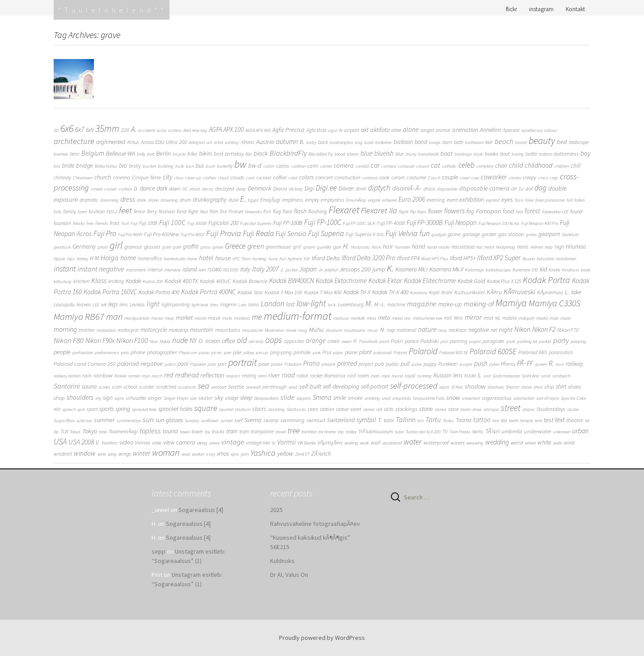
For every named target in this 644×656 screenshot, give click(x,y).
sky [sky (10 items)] (219, 397)
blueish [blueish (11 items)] (384, 153)
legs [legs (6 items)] (113, 304)
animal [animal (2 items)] (443, 130)
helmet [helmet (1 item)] (537, 247)
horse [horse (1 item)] (192, 259)
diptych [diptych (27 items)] (379, 188)
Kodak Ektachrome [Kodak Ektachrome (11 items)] (341, 281)
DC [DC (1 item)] (185, 189)
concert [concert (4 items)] (324, 177)
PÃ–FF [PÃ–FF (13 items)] (525, 363)
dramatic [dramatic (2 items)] (89, 200)
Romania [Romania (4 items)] (335, 375)
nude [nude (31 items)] (180, 340)
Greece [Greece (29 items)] (235, 246)
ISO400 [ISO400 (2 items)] (214, 270)
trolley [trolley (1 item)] (351, 432)
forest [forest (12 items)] (532, 211)
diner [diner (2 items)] (361, 189)
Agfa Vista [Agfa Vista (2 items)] (316, 130)
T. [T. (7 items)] (380, 420)
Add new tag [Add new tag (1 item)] (195, 130)
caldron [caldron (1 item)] (298, 166)
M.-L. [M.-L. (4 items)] (380, 304)
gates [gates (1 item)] (531, 235)
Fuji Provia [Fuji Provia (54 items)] (224, 233)
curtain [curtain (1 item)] (125, 189)
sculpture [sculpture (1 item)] (187, 387)
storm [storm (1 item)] (465, 409)
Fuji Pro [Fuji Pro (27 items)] (105, 233)
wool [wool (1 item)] (186, 454)
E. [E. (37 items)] (243, 199)
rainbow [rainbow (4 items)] (103, 375)
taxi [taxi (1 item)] (496, 421)
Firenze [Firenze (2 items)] (236, 212)
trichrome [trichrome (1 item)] (327, 432)
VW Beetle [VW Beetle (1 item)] (307, 443)
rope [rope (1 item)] (386, 376)
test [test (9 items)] (549, 420)
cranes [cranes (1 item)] (515, 178)
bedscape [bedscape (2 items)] (579, 142)
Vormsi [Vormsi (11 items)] (286, 442)
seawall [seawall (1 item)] (253, 387)
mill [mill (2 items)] (448, 318)
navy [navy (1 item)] (443, 330)
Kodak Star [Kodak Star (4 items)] (250, 292)
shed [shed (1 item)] (538, 387)
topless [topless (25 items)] (150, 431)
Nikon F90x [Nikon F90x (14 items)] (100, 341)
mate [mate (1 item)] (227, 318)
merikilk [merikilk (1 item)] (358, 318)
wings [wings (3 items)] (125, 454)
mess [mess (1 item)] (371, 318)
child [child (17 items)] (516, 165)
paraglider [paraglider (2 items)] (494, 341)
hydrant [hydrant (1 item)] (295, 259)
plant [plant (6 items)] (365, 352)
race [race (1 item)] (560, 364)
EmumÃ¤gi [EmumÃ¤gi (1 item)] (356, 200)
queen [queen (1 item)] (541, 364)
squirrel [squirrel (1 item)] (226, 409)
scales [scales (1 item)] (104, 387)
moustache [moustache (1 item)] (252, 330)
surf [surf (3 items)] (238, 420)
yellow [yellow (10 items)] (285, 453)
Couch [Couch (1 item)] (434, 178)
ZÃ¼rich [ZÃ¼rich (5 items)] (321, 454)
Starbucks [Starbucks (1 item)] (296, 409)
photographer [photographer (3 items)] (162, 352)
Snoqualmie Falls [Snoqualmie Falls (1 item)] (429, 398)
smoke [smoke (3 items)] (355, 398)
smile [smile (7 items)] (340, 398)
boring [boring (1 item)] (518, 154)
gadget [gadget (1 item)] (439, 235)
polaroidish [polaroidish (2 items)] (561, 352)
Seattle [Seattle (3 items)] (236, 387)
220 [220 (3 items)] (125, 130)
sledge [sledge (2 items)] (232, 398)
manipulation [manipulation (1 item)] (137, 318)
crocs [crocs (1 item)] (543, 178)
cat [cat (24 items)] (435, 165)
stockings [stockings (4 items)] (406, 409)
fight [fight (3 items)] (193, 211)
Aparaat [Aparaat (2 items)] (511, 130)
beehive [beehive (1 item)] (61, 154)
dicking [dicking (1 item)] (296, 189)
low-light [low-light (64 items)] (311, 303)
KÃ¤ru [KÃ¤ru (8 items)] (494, 292)
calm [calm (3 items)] (313, 166)
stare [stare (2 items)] (313, 409)
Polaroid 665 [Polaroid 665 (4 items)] (533, 352)
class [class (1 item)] (179, 178)
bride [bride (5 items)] (68, 166)
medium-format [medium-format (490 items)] (298, 316)
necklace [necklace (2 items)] (458, 330)
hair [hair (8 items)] (388, 246)
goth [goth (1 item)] (177, 247)
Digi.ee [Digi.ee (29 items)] (326, 188)
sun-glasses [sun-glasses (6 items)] (169, 420)
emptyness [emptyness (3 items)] (333, 200)
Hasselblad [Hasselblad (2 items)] (463, 247)
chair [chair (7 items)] (501, 165)
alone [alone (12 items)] (411, 129)
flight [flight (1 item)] (404, 212)
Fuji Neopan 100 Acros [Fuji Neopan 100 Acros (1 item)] (499, 223)
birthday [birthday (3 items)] (234, 154)
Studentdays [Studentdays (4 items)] (551, 409)
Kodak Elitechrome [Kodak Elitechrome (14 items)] (430, 281)
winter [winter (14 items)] (142, 453)
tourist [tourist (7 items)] (170, 431)
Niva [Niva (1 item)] (154, 341)
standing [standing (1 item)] (277, 409)
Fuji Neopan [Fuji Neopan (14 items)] (461, 222)
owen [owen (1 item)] (347, 341)
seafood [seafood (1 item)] (219, 387)
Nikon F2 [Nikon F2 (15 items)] (544, 329)
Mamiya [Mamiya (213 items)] (511, 303)
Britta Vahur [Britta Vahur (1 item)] (106, 166)
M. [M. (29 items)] (369, 304)
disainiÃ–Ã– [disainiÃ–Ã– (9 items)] (407, 188)
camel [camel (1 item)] (326, 166)
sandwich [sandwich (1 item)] (561, 376)
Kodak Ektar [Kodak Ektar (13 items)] (385, 281)
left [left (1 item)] (104, 305)
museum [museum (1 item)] (334, 330)
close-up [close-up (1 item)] (193, 178)
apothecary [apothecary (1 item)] (532, 130)
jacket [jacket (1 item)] (292, 270)
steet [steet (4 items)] (356, 409)
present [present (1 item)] (328, 364)
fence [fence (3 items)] (140, 211)
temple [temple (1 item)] (527, 421)
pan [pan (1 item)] (444, 341)
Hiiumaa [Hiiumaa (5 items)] (576, 247)
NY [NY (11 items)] (193, 341)
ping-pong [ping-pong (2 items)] (281, 352)
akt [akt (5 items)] (365, 130)
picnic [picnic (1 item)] (217, 353)
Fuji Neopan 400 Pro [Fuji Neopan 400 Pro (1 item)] (540, 223)
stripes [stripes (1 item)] (528, 409)
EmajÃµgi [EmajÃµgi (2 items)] (270, 200)
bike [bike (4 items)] (192, 154)
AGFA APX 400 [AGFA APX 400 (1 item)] (258, 130)
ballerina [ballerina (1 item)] (383, 142)
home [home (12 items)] (128, 258)
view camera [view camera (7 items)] (179, 442)
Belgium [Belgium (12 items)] (93, 153)
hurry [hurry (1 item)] (273, 259)
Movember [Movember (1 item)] (274, 330)
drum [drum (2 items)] (185, 200)
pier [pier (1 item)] (228, 353)
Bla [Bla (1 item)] (249, 154)
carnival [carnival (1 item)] (389, 166)
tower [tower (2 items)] (197, 432)
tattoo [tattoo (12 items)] (482, 420)
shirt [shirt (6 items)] (561, 386)
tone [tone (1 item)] (103, 432)
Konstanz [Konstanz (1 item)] (419, 293)
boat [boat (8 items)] (447, 153)
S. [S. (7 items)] (479, 375)
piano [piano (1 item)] (204, 353)
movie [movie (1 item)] (291, 330)
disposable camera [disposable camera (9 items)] (484, 188)
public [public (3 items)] (392, 364)
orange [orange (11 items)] (316, 341)
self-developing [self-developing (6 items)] (341, 386)
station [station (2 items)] (327, 409)
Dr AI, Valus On (289, 575)
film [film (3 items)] (214, 211)
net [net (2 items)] (494, 330)
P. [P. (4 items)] (355, 341)
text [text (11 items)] (560, 420)
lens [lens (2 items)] (124, 305)
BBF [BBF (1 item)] (489, 142)
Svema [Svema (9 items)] (253, 420)
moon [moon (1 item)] (566, 318)
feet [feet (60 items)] (125, 210)
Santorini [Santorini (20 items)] (67, 386)
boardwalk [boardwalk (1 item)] (428, 154)
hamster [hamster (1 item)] (402, 247)
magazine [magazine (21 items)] (422, 304)
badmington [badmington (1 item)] (341, 142)
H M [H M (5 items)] (94, 258)
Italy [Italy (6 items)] (245, 269)
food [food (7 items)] (508, 211)
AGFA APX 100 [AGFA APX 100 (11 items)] (226, 129)
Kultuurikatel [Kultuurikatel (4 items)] (470, 292)
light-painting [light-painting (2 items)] (176, 305)
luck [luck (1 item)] (332, 305)
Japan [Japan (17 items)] (308, 269)
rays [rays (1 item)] (146, 376)
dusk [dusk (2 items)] (233, 200)
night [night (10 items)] (506, 329)
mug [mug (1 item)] (303, 330)
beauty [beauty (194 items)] (542, 141)
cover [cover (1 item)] (465, 178)
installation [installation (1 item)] (566, 259)
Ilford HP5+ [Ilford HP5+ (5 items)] (463, 258)
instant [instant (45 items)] (65, 269)
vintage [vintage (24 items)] (233, 442)
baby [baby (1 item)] (311, 142)
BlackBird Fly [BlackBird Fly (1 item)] (321, 154)
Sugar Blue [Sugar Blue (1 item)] (64, 421)
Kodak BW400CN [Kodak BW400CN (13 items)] (292, 281)
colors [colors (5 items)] (306, 177)
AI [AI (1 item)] (341, 130)
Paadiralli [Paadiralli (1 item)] (368, 341)
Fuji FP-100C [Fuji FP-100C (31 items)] (323, 222)
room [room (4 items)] (363, 375)
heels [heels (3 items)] (523, 247)
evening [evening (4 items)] (436, 200)
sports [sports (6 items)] (106, 409)
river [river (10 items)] (274, 375)
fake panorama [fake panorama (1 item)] (550, 200)
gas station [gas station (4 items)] (511, 234)
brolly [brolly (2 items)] (135, 166)
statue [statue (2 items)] (342, 409)
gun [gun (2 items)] (337, 247)
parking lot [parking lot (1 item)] (527, 341)
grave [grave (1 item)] (218, 247)
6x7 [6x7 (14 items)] (80, 129)
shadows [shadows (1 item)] (496, 387)
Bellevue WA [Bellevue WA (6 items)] (121, 153)
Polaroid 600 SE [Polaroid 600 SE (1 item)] (453, 353)
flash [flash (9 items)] (300, 211)
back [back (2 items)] (323, 142)
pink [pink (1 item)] (317, 353)
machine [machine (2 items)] (396, 305)
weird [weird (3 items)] (517, 442)
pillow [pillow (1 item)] (249, 353)
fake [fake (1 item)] (529, 200)
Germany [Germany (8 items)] (84, 246)
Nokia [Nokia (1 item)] (165, 341)
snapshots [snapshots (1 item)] (402, 398)
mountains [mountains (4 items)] (228, 330)
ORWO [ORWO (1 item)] (334, 341)
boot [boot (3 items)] (505, 154)
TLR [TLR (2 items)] (64, 432)
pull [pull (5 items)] (405, 364)
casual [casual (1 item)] (422, 166)
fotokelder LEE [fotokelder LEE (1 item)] (555, 212)
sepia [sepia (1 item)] (444, 387)
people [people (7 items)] (62, 352)
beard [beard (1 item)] (521, 142)
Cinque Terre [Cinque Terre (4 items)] (146, 177)
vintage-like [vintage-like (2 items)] (258, 443)
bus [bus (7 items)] (200, 165)
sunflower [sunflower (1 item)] (210, 421)
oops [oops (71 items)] (274, 340)
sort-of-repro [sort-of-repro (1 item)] (548, 398)
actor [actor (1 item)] (161, 130)
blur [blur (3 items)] (400, 154)
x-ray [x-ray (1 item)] (211, 454)
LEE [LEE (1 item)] (96, 305)
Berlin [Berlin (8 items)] (163, 153)
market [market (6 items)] (184, 317)
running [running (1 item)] (424, 376)
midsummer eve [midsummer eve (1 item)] (428, 318)
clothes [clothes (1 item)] (210, 178)
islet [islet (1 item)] (202, 270)
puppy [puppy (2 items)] (430, 364)
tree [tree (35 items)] (294, 431)
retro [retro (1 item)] (262, 376)
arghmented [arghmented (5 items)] (111, 142)
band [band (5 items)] (421, 142)
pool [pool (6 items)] (183, 364)
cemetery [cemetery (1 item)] (485, 166)
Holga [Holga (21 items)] (110, 258)
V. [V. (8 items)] (98, 442)
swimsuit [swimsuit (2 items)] (316, 420)
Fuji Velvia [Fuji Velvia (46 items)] (402, 233)
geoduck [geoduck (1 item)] (62, 247)
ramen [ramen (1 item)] (134, 376)
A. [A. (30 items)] (134, 129)
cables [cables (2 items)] (283, 166)
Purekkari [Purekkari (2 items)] (448, 364)
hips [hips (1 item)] (71, 259)
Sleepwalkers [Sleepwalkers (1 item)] (266, 398)
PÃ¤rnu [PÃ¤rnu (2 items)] (508, 364)
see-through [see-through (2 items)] (274, 387)
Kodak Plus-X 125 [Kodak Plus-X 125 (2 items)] (504, 281)
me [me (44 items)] (257, 317)
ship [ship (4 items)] (549, 387)
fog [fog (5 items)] (470, 211)
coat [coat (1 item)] (250, 178)
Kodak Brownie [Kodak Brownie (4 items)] (250, 281)
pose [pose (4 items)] (264, 364)
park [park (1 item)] (511, 341)
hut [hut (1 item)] (283, 259)
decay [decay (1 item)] (208, 189)
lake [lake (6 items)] (576, 292)
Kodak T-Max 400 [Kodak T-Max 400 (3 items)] (323, 292)
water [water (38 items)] (413, 442)
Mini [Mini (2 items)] (458, 318)
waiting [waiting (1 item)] (351, 443)
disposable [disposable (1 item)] (447, 189)
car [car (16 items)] (375, 165)
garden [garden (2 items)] (489, 234)
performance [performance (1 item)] (107, 353)
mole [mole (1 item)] (554, 318)
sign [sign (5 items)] (108, 398)
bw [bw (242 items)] (240, 164)
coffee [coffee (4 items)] (280, 177)
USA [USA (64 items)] (60, 441)
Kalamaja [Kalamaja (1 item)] (475, 270)
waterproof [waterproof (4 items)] (436, 442)
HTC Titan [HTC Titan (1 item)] (241, 259)
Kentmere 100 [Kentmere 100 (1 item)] (525, 270)
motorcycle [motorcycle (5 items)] (154, 330)
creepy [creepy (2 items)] (530, 178)
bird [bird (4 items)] (218, 154)
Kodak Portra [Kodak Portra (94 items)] (547, 280)
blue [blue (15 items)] (366, 153)
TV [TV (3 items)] (445, 431)
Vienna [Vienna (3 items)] (143, 442)
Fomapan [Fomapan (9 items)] (488, 211)
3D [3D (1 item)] (56, 130)
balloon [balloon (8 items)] (403, 142)
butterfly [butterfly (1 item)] (225, 166)
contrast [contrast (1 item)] (370, 178)
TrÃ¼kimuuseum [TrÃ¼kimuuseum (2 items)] (376, 432)
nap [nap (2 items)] (391, 330)
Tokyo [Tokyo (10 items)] (90, 431)
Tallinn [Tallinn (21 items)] (406, 419)
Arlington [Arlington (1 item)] (197, 142)
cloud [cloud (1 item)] (223, 178)
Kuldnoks (282, 561)
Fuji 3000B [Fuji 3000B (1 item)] (197, 223)
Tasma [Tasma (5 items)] (464, 420)
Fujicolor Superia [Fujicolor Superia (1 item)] (256, 223)
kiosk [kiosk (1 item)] (586, 270)
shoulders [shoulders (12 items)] (80, 397)
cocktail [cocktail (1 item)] (264, 178)
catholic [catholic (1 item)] (449, 166)
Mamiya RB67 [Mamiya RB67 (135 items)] (79, 316)
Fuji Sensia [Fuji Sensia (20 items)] (291, 233)
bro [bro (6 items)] (123, 165)
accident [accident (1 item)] (146, 130)
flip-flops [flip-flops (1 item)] (418, 212)
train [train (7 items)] (232, 431)
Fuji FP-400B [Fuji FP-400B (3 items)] (391, 223)
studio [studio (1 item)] (573, 409)
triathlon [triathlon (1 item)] (309, 432)
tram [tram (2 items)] (244, 432)
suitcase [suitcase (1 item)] (84, 421)
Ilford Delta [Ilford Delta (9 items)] (326, 258)
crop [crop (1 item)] (554, 178)
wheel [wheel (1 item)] (530, 443)
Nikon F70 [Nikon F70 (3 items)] (568, 330)
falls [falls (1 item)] (57, 212)
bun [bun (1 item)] (190, 166)
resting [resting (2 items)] (249, 376)
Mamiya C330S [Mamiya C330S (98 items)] (555, 303)
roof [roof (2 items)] (351, 376)
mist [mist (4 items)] (488, 318)
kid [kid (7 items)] (543, 269)
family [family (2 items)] (70, 212)
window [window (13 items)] (85, 453)
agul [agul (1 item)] (333, 130)
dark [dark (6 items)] (162, 188)
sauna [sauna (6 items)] (89, 386)
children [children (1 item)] (561, 166)
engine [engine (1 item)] (374, 200)
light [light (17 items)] (153, 304)
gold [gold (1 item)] (167, 247)
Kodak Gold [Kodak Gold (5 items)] (471, 281)
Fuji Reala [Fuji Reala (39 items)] (258, 233)
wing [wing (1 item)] (112, 454)
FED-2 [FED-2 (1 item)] (112, 212)
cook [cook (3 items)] (384, 177)
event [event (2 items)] (452, 200)
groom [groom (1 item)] (309, 247)
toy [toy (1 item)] (208, 432)
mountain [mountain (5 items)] (202, 330)
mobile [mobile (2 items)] (509, 318)
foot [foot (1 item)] (519, 212)
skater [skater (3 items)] (206, 398)
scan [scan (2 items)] (117, 387)
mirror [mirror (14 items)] (473, 317)
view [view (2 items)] (157, 443)
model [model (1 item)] (542, 318)
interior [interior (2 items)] (155, 270)
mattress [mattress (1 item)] (242, 318)
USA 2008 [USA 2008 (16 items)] (81, 442)
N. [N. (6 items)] (383, 330)
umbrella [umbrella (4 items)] (512, 431)
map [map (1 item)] (169, 318)
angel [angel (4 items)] (427, 130)
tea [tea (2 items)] (504, 420)
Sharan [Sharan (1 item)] (513, 387)
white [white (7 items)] (544, 442)
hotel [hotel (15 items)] (206, 258)
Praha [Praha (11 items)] (311, 363)
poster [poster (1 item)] (277, 364)
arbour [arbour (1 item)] (551, 130)
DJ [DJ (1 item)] (521, 189)
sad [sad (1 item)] (487, 376)
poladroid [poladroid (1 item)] (383, 353)
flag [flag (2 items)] (277, 212)
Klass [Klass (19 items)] (99, 280)
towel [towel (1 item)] (185, 432)
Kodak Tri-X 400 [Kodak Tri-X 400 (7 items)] (390, 292)
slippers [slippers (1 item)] (304, 398)
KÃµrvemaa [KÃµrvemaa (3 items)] (550, 292)
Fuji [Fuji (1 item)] (134, 223)
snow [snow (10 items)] (453, 397)
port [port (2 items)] (222, 364)
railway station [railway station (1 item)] (67, 376)
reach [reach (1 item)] (157, 376)
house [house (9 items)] (223, 258)
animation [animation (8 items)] (465, 130)
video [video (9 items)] (126, 442)
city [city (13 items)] (167, 177)
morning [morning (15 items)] (65, 329)
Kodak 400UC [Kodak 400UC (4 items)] (215, 281)
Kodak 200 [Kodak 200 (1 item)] (153, 281)
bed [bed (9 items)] (562, 142)
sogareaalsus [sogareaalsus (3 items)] (497, 398)
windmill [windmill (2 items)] (63, 454)
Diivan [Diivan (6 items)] (346, 188)
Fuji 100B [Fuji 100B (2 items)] (148, 223)
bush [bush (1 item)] (210, 166)
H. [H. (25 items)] (346, 246)
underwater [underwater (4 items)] (538, 431)
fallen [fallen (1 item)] (579, 200)
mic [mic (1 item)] (408, 318)
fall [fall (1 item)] (570, 200)
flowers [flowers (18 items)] (454, 211)
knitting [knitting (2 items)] (116, 281)
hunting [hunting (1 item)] (259, 259)
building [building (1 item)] (166, 166)
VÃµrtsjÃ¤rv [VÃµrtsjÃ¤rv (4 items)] (330, 442)
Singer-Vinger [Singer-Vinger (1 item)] (176, 398)
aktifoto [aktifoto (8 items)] (380, 130)
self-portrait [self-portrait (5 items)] (375, 387)
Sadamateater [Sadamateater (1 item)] (506, 376)
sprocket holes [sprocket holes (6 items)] (175, 409)
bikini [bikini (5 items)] (205, 154)
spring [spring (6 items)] (123, 409)
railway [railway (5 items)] (574, 364)
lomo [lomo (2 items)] (254, 305)
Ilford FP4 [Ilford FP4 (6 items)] (408, 258)
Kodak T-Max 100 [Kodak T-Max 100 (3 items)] (284, 292)
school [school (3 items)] (130, 387)
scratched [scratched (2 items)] (166, 387)
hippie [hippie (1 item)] (59, 259)
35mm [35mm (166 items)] (107, 129)
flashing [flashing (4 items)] (318, 211)
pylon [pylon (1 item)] (494, 364)
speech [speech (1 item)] (69, 409)
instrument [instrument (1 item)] (136, 270)
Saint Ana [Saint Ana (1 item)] (531, 376)
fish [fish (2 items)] (267, 212)
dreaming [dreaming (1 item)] (109, 200)
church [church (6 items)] (103, 177)
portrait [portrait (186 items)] (242, 362)
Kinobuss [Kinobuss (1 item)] (571, 270)
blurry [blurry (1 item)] (411, 154)
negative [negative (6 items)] (479, 330)
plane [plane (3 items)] (351, 352)
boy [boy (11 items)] (585, 153)
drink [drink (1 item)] (142, 200)
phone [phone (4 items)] (138, 352)
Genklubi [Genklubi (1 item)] (570, 235)
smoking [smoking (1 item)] (372, 398)
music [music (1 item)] (373, 330)
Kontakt (575, 9)
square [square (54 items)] (206, 408)
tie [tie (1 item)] (587, 421)
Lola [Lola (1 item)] (242, 305)
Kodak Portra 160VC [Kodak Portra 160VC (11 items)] (110, 292)
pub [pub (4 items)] (379, 364)
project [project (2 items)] (366, 364)
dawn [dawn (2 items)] (175, 189)
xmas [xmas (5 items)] (223, 454)
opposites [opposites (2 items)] (294, 341)
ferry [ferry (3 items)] (152, 211)
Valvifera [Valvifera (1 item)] (110, 443)
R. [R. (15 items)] (551, 363)
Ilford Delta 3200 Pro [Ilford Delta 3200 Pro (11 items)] (369, 258)
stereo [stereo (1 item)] (369, 409)
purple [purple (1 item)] (466, 364)
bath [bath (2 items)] (459, 142)
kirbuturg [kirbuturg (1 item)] (63, 281)
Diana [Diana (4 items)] (280, 188)
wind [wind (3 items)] (569, 442)
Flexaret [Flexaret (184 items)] (344, 210)
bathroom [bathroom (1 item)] (474, 142)
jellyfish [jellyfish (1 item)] (331, 270)
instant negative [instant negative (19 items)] (101, 269)
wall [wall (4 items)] (376, 442)
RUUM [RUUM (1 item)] (470, 376)
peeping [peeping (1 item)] (578, 341)
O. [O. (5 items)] (201, 341)
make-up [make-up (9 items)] (450, 304)
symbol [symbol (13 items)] (366, 420)
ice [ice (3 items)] (307, 258)
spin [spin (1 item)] (81, 409)
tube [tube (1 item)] (399, 432)
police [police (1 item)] (170, 364)
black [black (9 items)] (261, 153)
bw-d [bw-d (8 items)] (255, 165)
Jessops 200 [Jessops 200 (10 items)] (355, 269)
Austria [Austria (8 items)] (265, 142)
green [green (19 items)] (256, 246)
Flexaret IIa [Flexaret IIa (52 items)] (379, 210)
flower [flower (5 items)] (435, 211)
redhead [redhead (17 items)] (187, 375)
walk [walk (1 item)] (364, 443)
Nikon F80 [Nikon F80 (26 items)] (69, 340)
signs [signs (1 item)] (119, 398)
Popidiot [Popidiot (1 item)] (198, 364)
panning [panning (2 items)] (459, 341)
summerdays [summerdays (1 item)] (129, 421)
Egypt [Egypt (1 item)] (253, 200)
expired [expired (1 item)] (493, 200)
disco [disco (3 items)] (429, 188)
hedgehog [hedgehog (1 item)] (506, 247)
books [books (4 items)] (491, 154)
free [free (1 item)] (90, 223)
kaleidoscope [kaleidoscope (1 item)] (498, 270)
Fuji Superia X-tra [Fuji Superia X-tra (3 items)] (365, 234)
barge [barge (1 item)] (435, 142)
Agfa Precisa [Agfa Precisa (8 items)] (288, 130)
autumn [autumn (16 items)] (287, 141)
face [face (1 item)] (519, 200)
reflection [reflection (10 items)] (212, 375)
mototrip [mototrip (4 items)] (178, 330)
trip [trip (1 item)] (341, 432)
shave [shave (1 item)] (526, 387)
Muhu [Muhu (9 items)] (316, 330)
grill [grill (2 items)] (297, 247)
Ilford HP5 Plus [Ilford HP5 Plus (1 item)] (435, 259)
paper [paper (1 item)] (475, 341)
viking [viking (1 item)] (202, 443)
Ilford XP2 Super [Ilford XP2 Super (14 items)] (499, 258)
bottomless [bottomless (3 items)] (566, 154)
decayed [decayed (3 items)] (225, 188)
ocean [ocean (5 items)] (213, 341)
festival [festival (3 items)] (167, 211)
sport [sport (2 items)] (92, 409)
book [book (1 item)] (478, 154)
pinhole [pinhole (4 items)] (302, 352)
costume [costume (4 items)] (416, 177)
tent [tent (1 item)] (538, 421)
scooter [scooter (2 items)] (147, 387)
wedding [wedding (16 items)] (497, 442)
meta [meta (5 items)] (384, 318)
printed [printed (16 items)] (347, 363)
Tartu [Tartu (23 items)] (433, 420)
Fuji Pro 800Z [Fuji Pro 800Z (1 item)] (193, 235)
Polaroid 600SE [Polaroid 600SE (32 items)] (493, 351)
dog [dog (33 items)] (540, 188)
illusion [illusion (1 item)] (529, 259)
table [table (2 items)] (389, 420)
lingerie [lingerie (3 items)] (228, 304)
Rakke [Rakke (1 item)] (121, 376)
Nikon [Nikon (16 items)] (522, 329)
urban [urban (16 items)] (580, 431)
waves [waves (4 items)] (458, 442)
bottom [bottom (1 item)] (546, 154)
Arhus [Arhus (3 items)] (133, 142)
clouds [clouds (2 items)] (237, 178)
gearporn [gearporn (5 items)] (549, 234)
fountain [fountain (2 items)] (62, 223)
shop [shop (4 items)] (59, 398)
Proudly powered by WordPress (322, 638)
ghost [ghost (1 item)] (103, 247)
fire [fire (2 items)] (223, 212)
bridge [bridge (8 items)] (85, 165)
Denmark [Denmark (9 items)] (260, 188)
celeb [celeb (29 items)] (466, 165)
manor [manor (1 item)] (157, 318)
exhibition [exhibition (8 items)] (472, 199)
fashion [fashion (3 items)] (97, 211)
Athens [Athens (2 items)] (248, 142)
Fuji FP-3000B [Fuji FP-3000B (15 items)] (425, 222)
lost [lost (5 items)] (290, 304)
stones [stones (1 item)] (441, 409)
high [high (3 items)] (559, 247)
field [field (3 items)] (182, 211)
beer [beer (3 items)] (75, 154)
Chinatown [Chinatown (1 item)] (83, 178)
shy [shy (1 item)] (98, 398)
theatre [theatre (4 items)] (575, 420)
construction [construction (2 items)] (347, 178)
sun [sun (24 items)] (148, 419)
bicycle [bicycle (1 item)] (179, 154)
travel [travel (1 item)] (281, 432)
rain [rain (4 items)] (87, 375)
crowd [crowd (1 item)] (97, 189)
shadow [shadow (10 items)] (475, 386)
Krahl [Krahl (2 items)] (447, 292)
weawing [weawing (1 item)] (475, 443)
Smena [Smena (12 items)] (322, 397)
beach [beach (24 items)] (504, 141)
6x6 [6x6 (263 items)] (67, 128)
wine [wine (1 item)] (102, 454)
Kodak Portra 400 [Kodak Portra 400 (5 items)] (159, 292)
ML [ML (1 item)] (498, 318)
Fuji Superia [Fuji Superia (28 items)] (326, 233)
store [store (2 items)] (453, 409)
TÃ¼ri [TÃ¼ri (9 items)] (492, 431)
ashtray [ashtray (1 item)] (232, 142)
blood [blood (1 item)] (340, 154)
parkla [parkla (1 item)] (545, 341)
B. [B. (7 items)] (302, 142)
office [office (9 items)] (229, 341)
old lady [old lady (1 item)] (256, 341)
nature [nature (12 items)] (427, 329)
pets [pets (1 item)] (125, 353)
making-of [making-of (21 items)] (479, 304)
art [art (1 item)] (209, 142)
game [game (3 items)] (454, 234)
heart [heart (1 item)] (489, 247)
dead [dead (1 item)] (195, 189)
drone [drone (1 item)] (153, 200)
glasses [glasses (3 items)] (152, 247)
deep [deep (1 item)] (241, 189)
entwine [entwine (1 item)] (390, 200)
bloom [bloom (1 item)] (353, 154)
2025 (276, 510)
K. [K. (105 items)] (390, 268)
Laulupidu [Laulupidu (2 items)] (64, 305)
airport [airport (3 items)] (352, 130)
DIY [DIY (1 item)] (514, 189)
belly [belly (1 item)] (141, 154)
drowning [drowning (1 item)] (169, 200)
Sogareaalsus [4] (201, 510)
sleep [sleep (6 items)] (246, 398)
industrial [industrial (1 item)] (545, 259)
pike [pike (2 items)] (237, 352)
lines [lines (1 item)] (214, 305)
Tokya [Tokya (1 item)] (75, 432)
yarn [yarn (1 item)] (245, 454)
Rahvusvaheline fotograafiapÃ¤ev (315, 524)
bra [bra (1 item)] (57, 166)
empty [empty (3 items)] (312, 200)
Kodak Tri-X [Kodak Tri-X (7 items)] (357, 292)
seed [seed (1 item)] (293, 387)
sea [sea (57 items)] (203, 385)
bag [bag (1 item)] (359, 142)
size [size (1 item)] (193, 398)
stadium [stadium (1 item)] (243, 409)
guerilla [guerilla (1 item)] (324, 247)
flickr (511, 9)
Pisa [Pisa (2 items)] (327, 352)
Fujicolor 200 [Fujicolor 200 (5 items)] (223, 223)
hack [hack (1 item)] (376, 247)
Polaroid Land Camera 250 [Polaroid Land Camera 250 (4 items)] (85, 364)
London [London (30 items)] (273, 304)
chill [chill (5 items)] (576, 166)
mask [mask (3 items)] (214, 318)
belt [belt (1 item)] (151, 154)
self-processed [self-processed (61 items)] (414, 385)
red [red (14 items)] (169, 375)
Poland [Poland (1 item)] (400, 353)
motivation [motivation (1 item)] (106, 330)
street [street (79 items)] (511, 408)
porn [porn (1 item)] (212, 364)
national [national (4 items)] (407, 330)
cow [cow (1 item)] (475, 178)
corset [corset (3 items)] (398, 177)
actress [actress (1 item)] (175, 130)
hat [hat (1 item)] (479, 247)
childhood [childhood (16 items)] (538, 165)
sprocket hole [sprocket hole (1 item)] (144, 409)
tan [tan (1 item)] (420, 421)
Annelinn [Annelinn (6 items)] (490, 130)
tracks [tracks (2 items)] (218, 432)
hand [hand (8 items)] (419, 246)
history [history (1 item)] (82, 259)
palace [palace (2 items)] (412, 341)
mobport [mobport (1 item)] (526, 318)
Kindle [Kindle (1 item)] (555, 270)
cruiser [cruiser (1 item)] (110, 189)
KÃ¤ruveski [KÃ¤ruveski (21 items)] (519, 292)
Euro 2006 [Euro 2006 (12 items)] (412, 199)
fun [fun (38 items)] (425, 233)
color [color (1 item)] (293, 178)
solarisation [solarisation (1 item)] (524, 398)
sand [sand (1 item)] (546, 376)
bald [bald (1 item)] (369, 142)
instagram (541, 9)
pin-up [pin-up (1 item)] (262, 353)
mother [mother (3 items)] (87, 330)
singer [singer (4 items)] (155, 398)
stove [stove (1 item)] (477, 409)
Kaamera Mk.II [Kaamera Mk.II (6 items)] (446, 269)
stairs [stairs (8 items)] (259, 409)
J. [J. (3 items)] (282, 269)
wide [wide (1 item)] (558, 443)
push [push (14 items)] (481, 363)
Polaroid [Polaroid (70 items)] (423, 351)
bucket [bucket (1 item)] (149, 166)
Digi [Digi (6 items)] (309, 188)
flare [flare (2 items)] (287, 212)
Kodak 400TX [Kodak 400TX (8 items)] (181, 281)
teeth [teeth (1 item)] (514, 421)
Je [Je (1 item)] (321, 270)
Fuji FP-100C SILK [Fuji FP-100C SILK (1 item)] (359, 223)
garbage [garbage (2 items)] (471, 234)
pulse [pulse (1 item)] (417, 364)
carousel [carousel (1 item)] (406, 166)
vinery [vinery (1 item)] (214, 443)
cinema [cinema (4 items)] (121, 177)
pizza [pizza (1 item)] (338, 353)
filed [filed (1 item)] (204, 212)
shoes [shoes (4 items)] (574, 387)
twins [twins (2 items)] (478, 432)
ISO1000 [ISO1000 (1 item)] (231, 270)
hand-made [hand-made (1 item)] (438, 247)
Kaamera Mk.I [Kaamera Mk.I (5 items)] (411, 269)
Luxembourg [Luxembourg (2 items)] (351, 305)
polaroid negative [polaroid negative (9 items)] (140, 364)
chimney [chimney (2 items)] (62, 178)
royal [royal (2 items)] (410, 376)
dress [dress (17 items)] (128, 199)
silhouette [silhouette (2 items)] (136, 398)
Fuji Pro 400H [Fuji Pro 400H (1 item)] (130, 235)
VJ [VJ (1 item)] (273, 443)
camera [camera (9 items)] (344, 165)
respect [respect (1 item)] (233, 376)
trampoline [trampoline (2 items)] (262, 432)
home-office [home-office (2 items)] (150, 258)
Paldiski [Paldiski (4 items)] (430, 341)
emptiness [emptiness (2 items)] (293, 200)
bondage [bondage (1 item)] (463, 154)
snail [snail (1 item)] (386, 398)
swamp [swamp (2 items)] (271, 420)
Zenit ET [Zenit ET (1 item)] (302, 454)
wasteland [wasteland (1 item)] (392, 443)
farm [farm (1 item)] (82, 212)
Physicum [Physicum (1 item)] (188, 353)
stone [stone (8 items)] (426, 409)
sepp (159, 551)
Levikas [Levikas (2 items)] (137, 305)
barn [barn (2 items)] (447, 142)
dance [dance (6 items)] (147, 188)
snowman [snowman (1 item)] (471, 398)
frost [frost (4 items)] (114, 223)
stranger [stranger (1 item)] (491, 409)
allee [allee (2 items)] (396, 130)
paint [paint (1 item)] (384, 341)
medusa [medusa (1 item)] (341, 318)
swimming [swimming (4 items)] (292, 420)
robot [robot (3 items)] (302, 375)
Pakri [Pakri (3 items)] (397, 341)
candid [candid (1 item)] (362, 166)
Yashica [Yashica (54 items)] (263, 453)
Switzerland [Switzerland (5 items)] (341, 420)
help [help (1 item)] (549, 247)
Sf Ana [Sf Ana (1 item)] (457, 387)
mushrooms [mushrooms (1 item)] (355, 330)
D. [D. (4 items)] (136, 188)
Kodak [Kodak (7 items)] (133, 281)
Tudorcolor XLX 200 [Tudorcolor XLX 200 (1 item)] (423, 432)
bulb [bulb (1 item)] (180, 166)
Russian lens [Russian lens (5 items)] (448, 375)
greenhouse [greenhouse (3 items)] (278, 247)
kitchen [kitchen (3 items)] (81, 281)
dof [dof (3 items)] (529, 188)
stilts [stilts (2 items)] (389, 409)
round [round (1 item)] (397, 376)
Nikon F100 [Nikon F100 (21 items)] (132, 340)
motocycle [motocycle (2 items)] (128, 330)
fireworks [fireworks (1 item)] (253, 212)
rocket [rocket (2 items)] (316, 376)
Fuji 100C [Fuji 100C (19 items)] (172, 222)
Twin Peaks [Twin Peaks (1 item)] (460, 432)
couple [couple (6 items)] (450, 177)
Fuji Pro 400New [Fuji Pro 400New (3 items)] (161, 234)
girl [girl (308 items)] (116, 245)
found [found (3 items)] (576, 211)
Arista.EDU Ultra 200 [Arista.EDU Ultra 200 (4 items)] (164, 142)
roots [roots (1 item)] (375, 376)
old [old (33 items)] (242, 340)
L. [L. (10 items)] (567, 292)
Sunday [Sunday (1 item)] (192, 421)
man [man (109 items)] (114, 317)
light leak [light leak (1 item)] (200, 305)
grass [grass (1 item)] (205, 247)
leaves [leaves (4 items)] (84, 304)
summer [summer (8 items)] (104, 420)
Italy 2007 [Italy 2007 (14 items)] (265, 269)
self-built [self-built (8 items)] (310, 386)
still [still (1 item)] (379, 409)
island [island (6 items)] (190, 269)
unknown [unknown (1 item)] (562, 432)
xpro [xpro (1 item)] (235, 454)
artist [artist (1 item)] (218, 142)
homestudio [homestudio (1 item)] (175, 259)
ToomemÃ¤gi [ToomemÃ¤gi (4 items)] (123, 431)
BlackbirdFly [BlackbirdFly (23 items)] (288, 153)
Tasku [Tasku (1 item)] (448, 421)
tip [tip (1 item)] (56, 432)
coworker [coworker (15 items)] (494, 177)
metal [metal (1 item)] (397, 318)
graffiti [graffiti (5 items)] (191, 247)
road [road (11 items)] (288, 375)
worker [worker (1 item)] (198, 454)
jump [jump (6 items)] (379, 269)
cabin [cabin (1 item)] (269, 166)
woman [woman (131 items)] (166, 453)
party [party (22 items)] (561, 341)
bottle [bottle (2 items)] (531, 154)
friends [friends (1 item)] (102, 223)
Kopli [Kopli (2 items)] (434, 292)
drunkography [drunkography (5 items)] (210, 200)
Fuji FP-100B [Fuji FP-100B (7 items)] (288, 223)
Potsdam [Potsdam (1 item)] (293, 364)
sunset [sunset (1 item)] (227, 421)
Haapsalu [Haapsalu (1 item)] (360, 247)
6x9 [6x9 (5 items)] (90, 130)
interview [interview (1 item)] (173, 270)
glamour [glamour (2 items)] (133, 247)
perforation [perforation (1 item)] (83, 353)
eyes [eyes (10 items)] (507, 199)
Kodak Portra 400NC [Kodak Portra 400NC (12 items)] (208, 292)
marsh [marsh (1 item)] (200, 318)
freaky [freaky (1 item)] (79, 223)
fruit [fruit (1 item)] (125, 223)
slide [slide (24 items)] (288, 397)
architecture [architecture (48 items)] (74, 141)
